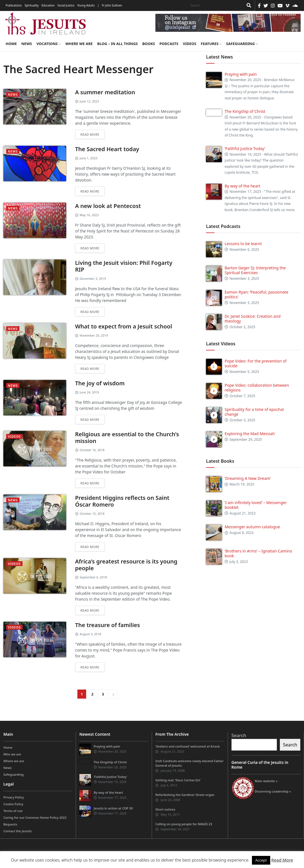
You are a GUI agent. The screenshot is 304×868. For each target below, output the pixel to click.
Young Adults (86, 5)
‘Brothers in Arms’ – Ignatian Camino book (258, 553)
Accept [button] (261, 860)
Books (148, 44)
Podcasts (169, 44)
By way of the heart (242, 186)
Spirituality (32, 5)
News (27, 44)
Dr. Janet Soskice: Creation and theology (253, 319)
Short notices (165, 809)
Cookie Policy (13, 804)
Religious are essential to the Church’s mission (127, 438)
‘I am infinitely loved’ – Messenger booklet (256, 505)
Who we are (12, 754)
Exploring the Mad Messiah (250, 434)
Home (11, 44)
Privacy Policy (14, 797)
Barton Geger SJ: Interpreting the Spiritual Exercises (255, 270)
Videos (190, 44)
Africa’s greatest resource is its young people (126, 565)
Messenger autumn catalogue (252, 527)
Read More (282, 860)
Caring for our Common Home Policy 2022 (35, 817)
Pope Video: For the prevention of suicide (256, 363)
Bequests (10, 824)
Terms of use (13, 811)
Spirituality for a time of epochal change (254, 412)
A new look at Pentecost (108, 206)
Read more (90, 134)
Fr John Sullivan (112, 5)
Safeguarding (242, 44)
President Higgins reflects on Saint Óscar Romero (122, 501)
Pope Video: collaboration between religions (257, 388)
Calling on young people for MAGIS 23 (184, 824)
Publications (14, 5)
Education (48, 5)
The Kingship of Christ (245, 111)
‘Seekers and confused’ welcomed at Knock (188, 746)
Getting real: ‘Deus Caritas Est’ (178, 780)
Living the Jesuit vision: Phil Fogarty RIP (124, 266)
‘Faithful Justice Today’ (245, 148)
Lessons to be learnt (243, 244)
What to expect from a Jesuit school (124, 326)
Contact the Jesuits (18, 831)
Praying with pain (241, 74)
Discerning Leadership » (273, 791)
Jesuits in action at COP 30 (113, 808)
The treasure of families (108, 625)
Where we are (79, 44)
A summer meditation (105, 92)
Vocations (49, 44)
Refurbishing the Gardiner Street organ (185, 795)
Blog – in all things (117, 44)
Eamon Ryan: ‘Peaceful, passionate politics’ (256, 294)
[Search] (216, 5)
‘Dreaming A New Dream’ (248, 478)
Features (211, 44)
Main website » (266, 781)
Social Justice (66, 5)
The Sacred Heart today (107, 149)
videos (14, 436)
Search (239, 735)
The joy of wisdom (100, 383)
